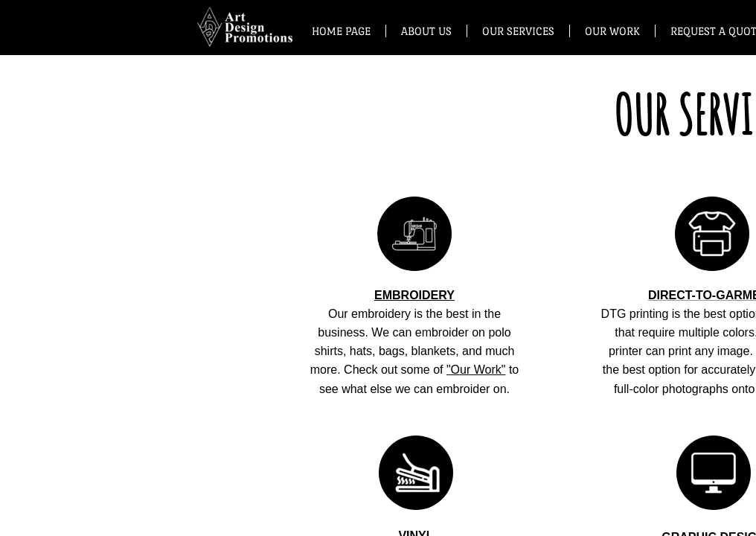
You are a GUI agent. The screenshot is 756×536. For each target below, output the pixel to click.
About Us (426, 31)
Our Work (612, 31)
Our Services (518, 31)
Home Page (341, 31)
